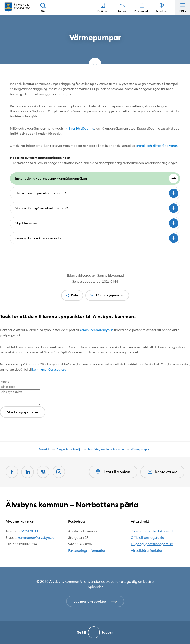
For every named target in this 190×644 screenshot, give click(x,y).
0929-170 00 (29, 531)
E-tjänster (103, 11)
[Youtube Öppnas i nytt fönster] (43, 472)
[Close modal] (1, 327)
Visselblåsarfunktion (147, 551)
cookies (108, 581)
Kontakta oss (162, 472)
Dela (75, 295)
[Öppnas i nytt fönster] (59, 472)
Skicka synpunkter (23, 412)
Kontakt (122, 11)
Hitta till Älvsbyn (113, 472)
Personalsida (142, 11)
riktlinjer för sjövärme (79, 128)
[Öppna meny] (183, 7)
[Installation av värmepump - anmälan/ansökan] (95, 178)
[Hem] (18, 7)
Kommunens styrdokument (152, 531)
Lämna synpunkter (110, 295)
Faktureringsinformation (87, 551)
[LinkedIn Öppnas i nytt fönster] (27, 472)
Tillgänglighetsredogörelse (152, 544)
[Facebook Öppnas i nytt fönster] (12, 472)
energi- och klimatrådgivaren (157, 146)
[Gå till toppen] (95, 632)
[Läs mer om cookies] (95, 601)
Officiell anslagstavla (147, 538)
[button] (161, 7)
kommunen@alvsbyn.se (97, 330)
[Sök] (43, 7)
